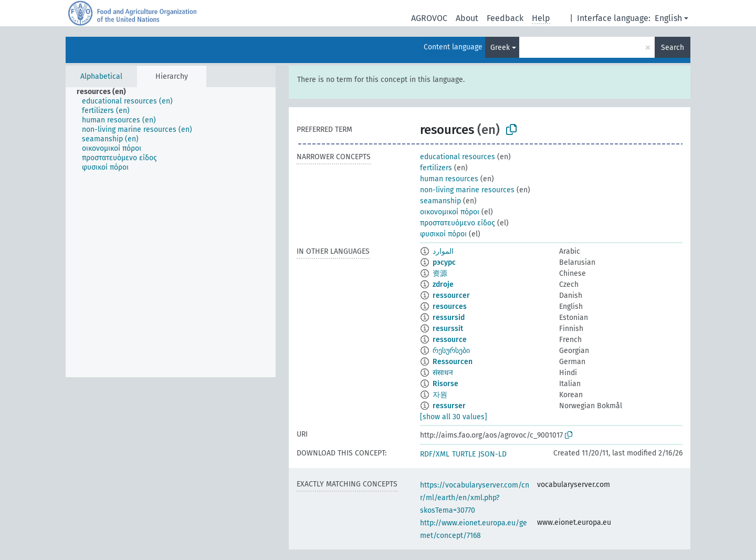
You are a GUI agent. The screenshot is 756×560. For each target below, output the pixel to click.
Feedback (505, 18)
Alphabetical (101, 76)
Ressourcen (453, 362)
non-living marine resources (467, 190)
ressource (450, 340)
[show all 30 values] (454, 417)
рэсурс (444, 262)
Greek (500, 48)
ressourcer (451, 295)
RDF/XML (435, 454)
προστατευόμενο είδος (458, 223)
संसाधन (443, 373)
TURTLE (464, 454)
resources (450, 307)
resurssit (448, 329)
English (668, 18)
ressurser (449, 406)
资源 (440, 273)
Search (673, 48)
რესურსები (451, 351)
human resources (449, 179)
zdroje (443, 284)
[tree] (171, 232)
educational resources (458, 157)
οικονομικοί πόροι (450, 212)
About (467, 18)
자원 (440, 395)
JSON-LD (492, 454)
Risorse (445, 384)
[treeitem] (106, 92)
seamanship (440, 201)
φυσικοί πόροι (443, 234)
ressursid (449, 318)
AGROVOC (429, 18)
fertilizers (436, 168)
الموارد (443, 251)
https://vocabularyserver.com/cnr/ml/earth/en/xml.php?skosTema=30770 (475, 498)
